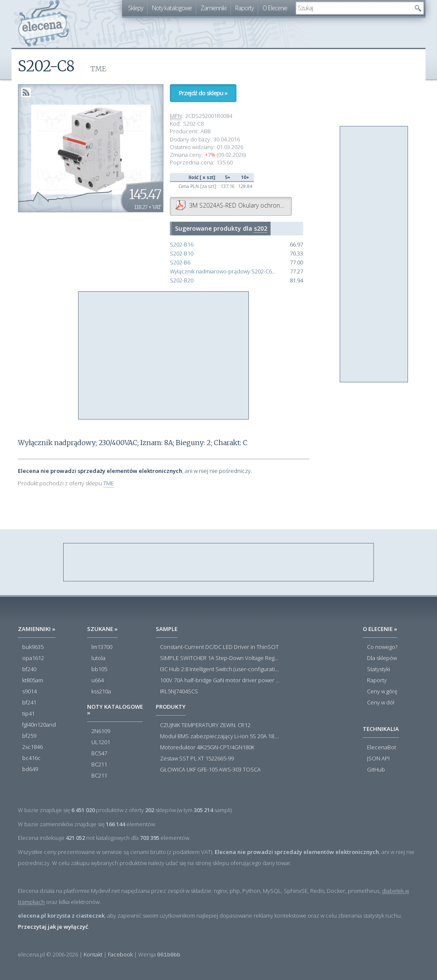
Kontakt (93, 954)
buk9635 (33, 647)
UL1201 (101, 742)
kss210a (101, 692)
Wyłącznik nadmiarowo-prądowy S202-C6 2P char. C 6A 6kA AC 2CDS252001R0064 (223, 271)
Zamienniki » (37, 629)
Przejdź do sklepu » (203, 93)
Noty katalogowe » (115, 710)
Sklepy (135, 8)
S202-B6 (180, 263)
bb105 (99, 669)
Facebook (120, 954)
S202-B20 (182, 280)
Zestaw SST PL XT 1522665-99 (197, 759)
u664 (98, 681)
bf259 (29, 736)
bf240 (29, 669)
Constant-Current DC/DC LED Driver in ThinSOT (219, 647)
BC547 (99, 754)
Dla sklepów (382, 658)
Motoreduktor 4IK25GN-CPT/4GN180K (207, 748)
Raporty (244, 8)
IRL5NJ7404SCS (179, 692)
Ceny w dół (381, 703)
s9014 (29, 692)
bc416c (31, 758)
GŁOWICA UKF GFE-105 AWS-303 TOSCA (210, 770)
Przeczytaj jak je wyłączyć (53, 927)
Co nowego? (382, 647)
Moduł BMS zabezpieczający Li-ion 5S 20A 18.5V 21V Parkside (220, 736)
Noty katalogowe (172, 8)
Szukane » (102, 629)
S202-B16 (182, 245)
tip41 (28, 714)
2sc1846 (32, 747)
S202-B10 (182, 254)
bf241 (29, 703)
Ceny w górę (382, 692)
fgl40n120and (39, 725)
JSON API (378, 759)
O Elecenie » (380, 629)
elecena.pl (44, 24)
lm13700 (102, 647)
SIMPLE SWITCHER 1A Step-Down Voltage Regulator (220, 658)
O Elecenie (275, 8)
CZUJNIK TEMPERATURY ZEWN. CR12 (205, 725)
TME (109, 483)
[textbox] (353, 8)
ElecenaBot (382, 748)
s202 (261, 228)
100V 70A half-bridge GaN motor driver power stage (220, 681)
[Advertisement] (164, 356)
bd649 (30, 769)
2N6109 (101, 731)
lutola (98, 658)
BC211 (99, 765)
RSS (26, 92)
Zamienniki (213, 8)
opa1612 (33, 658)
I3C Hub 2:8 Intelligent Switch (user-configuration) (220, 669)
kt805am (33, 681)
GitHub (376, 770)
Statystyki (379, 669)
